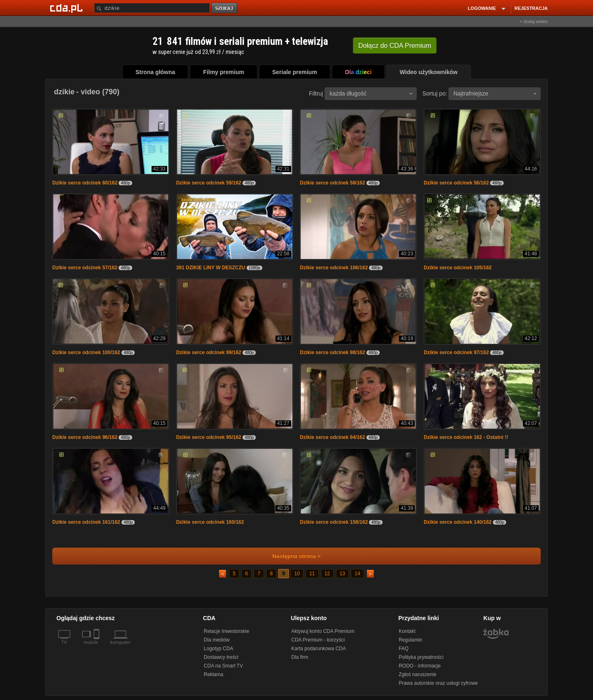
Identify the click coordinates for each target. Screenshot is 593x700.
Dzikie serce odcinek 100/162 (86, 352)
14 (357, 574)
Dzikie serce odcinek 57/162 (85, 268)
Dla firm (300, 657)
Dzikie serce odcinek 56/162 (456, 183)
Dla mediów (217, 640)
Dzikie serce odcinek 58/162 (332, 183)
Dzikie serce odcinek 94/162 (332, 437)
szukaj (225, 8)
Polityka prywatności (421, 657)
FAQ (404, 649)
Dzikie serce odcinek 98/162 (332, 352)
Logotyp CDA (218, 649)
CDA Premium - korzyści (318, 640)
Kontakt (407, 631)
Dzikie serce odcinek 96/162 (85, 437)
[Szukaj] (152, 8)
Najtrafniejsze (495, 93)
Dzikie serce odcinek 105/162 (458, 268)
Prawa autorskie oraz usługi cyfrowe (438, 683)
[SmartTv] (97, 647)
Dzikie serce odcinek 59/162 (209, 183)
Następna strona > (291, 556)
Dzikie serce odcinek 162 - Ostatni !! (466, 437)
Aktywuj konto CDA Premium (323, 631)
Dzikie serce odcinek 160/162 (210, 522)
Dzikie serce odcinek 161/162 (86, 522)
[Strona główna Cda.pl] (68, 8)
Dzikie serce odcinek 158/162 (334, 522)
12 (327, 574)
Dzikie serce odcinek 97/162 (456, 352)
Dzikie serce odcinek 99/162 (209, 352)
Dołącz (395, 45)
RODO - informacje (420, 666)
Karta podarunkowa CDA (319, 649)
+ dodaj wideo (534, 21)
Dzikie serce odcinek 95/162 (209, 437)
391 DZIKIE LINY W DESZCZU (211, 268)
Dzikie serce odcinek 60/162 (85, 183)
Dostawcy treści (221, 657)
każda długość (371, 93)
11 (312, 574)
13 (342, 574)
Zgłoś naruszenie (417, 674)
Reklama (214, 674)
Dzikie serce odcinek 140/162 (458, 522)
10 (297, 574)
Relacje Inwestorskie (226, 631)
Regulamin (410, 640)
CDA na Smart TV (223, 666)
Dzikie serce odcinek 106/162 (334, 268)
